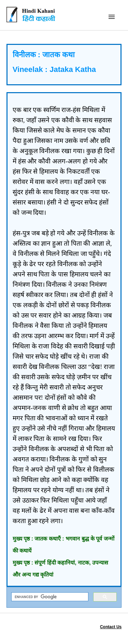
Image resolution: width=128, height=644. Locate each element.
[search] (49, 597)
